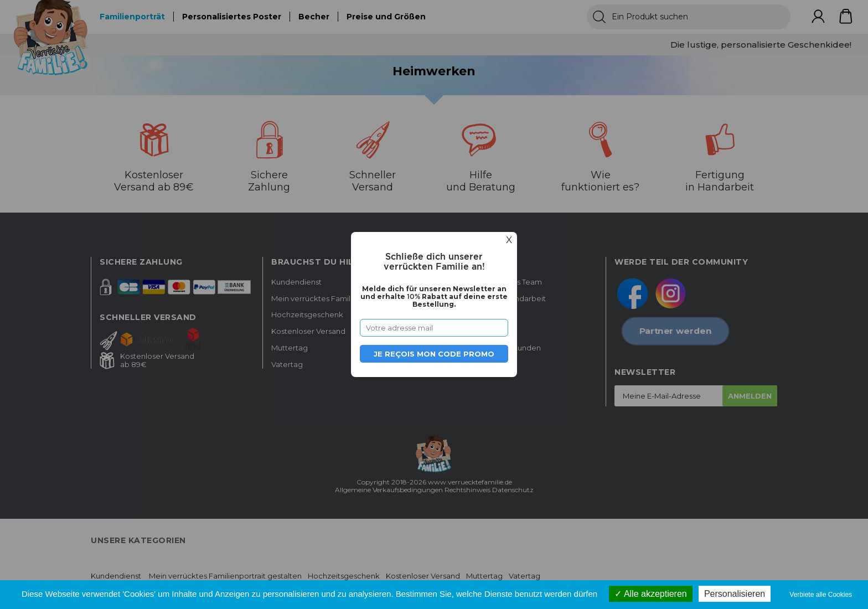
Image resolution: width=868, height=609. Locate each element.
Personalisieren (735, 594)
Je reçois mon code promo (434, 354)
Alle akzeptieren (650, 594)
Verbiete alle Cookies (821, 595)
